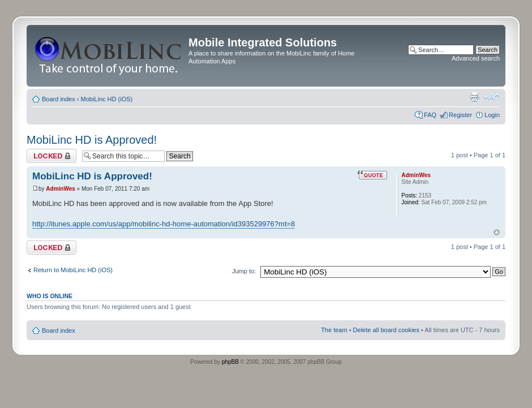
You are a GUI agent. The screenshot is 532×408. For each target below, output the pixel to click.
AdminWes (61, 189)
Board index (59, 99)
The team (334, 330)
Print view (474, 97)
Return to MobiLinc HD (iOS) (73, 270)
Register (460, 115)
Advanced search (476, 58)
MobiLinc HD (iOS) (107, 99)
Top (497, 232)
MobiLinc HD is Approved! (92, 140)
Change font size (492, 97)
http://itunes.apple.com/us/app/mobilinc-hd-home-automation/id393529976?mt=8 (164, 224)
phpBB (230, 362)
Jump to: (244, 271)
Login (492, 115)
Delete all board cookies (386, 330)
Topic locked (52, 156)
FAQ (430, 115)
